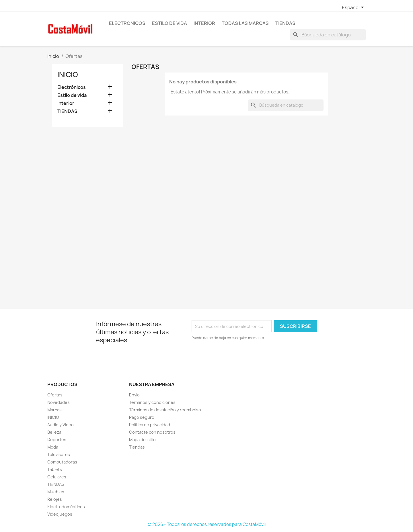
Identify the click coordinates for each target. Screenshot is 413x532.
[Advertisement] (87, 220)
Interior (204, 23)
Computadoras (62, 462)
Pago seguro (142, 417)
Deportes (57, 440)
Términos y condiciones (152, 402)
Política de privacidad (150, 425)
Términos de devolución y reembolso (165, 410)
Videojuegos (60, 514)
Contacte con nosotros (152, 432)
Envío (134, 395)
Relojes (55, 499)
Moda (53, 447)
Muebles (56, 492)
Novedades (59, 402)
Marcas (54, 410)
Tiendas (137, 447)
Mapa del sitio (142, 440)
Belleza (54, 432)
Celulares (57, 477)
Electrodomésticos (66, 507)
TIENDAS (285, 23)
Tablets (55, 469)
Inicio (68, 75)
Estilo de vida (170, 23)
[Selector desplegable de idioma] (354, 8)
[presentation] (239, 357)
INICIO (53, 417)
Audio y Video (61, 425)
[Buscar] (328, 35)
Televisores (59, 454)
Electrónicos (127, 23)
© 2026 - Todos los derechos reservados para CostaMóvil (207, 524)
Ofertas (55, 395)
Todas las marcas (245, 23)
